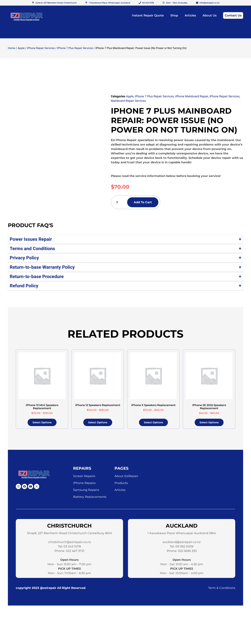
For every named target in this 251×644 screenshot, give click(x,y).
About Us (210, 15)
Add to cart (149, 203)
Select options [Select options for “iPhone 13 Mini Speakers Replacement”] (42, 423)
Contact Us (233, 15)
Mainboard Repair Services (128, 101)
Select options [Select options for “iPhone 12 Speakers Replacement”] (98, 423)
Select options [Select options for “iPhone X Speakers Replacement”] (153, 423)
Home (12, 48)
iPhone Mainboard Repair (192, 96)
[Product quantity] (120, 203)
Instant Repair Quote (148, 15)
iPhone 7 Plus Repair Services (75, 48)
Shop (174, 15)
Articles (190, 15)
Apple (21, 48)
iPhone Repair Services (41, 48)
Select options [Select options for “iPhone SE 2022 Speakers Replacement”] (209, 423)
